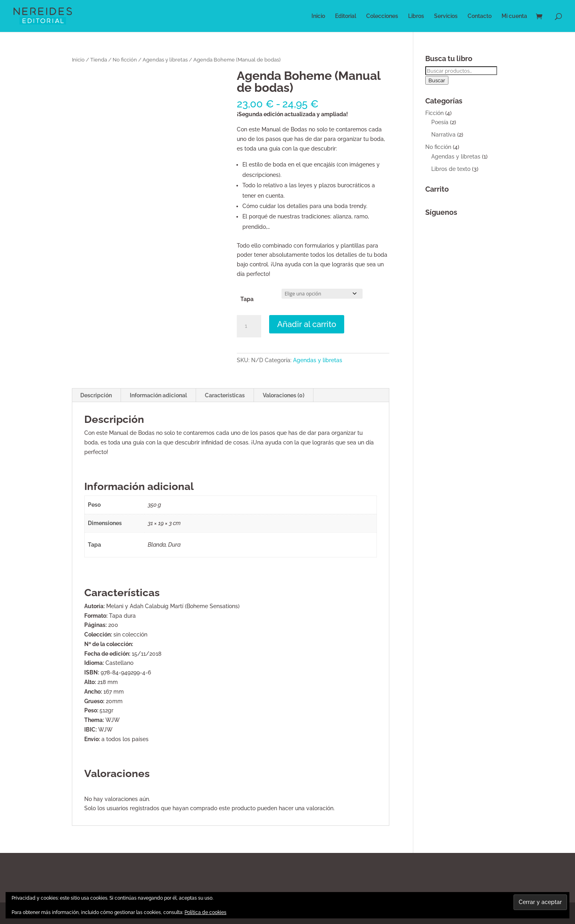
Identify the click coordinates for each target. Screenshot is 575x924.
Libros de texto (451, 169)
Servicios (446, 16)
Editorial (346, 16)
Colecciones (382, 16)
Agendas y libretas (165, 60)
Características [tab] (225, 395)
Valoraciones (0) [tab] (284, 395)
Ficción (434, 113)
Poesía (440, 122)
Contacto (480, 16)
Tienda (99, 60)
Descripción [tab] (96, 395)
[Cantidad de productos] (249, 326)
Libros (416, 16)
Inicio (318, 16)
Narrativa (443, 135)
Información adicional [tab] (158, 395)
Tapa (247, 299)
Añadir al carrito (307, 324)
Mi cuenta (514, 16)
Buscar (437, 80)
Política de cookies (205, 912)
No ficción (125, 60)
